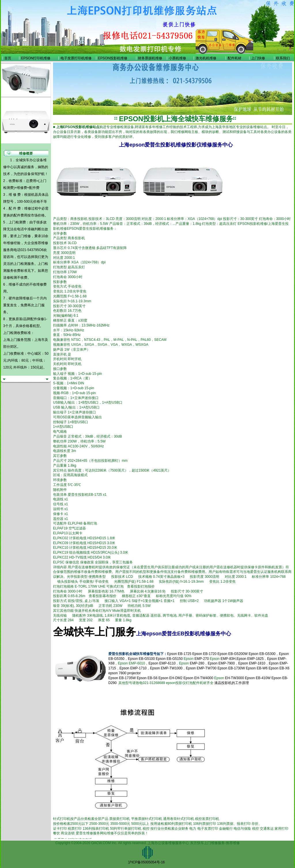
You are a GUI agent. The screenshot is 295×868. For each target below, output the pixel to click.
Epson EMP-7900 (221, 663)
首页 (8, 58)
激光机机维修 (206, 58)
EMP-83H (228, 659)
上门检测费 (17, 222)
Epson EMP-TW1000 (166, 668)
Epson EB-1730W (231, 668)
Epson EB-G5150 (169, 659)
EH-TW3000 (235, 678)
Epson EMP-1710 (133, 668)
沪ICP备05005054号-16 (146, 862)
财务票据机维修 (150, 58)
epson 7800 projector (125, 673)
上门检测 (20, 264)
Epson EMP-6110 (162, 663)
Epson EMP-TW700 (201, 668)
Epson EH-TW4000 (198, 678)
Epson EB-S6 (148, 678)
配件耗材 (235, 58)
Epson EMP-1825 (250, 659)
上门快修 (258, 58)
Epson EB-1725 (179, 654)
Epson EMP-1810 (252, 663)
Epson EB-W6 (257, 668)
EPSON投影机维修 (113, 58)
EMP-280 (197, 663)
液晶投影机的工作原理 (232, 683)
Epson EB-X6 (279, 668)
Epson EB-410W (258, 678)
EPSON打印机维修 (36, 58)
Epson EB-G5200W (233, 654)
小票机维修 (177, 58)
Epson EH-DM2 (170, 678)
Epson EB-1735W (122, 678)
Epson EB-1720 (204, 654)
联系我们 (283, 58)
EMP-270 (202, 659)
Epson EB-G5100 (141, 659)
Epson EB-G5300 (262, 654)
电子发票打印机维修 (76, 58)
